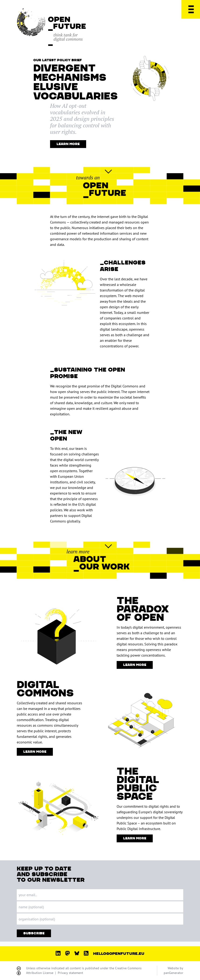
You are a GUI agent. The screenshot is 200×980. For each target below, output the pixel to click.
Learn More (68, 144)
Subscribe (34, 933)
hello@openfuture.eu (119, 954)
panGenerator (173, 973)
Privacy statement (70, 973)
